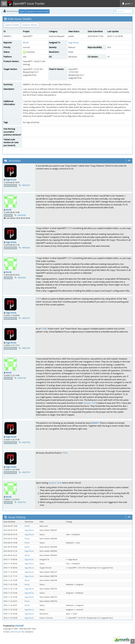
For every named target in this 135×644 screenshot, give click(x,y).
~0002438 (21, 215)
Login (22, 11)
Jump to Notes (12, 25)
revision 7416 (55, 483)
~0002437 (26, 185)
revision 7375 (90, 403)
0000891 (95, 423)
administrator (16, 632)
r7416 (65, 453)
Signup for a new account (37, 11)
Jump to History (30, 25)
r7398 (44, 329)
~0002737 (26, 318)
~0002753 (26, 472)
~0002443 (21, 278)
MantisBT (19, 626)
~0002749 (21, 378)
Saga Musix (74, 43)
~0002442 (26, 248)
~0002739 (26, 348)
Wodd (26, 43)
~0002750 (26, 442)
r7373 (39, 299)
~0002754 (21, 502)
